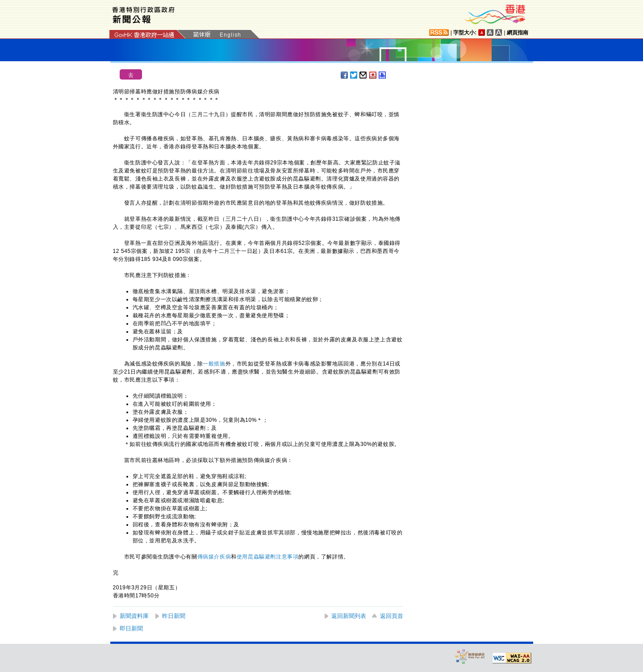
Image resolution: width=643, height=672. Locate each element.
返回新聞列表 (349, 616)
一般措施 (214, 364)
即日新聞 (131, 628)
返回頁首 (392, 616)
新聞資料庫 (134, 616)
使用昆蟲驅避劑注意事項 (268, 557)
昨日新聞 (174, 616)
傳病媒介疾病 (214, 557)
